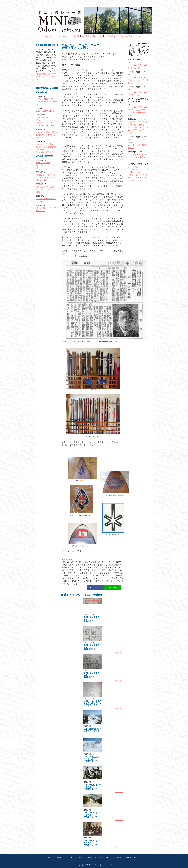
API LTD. (89, 865)
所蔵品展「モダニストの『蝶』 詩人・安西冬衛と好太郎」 (46, 178)
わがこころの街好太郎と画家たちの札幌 (46, 165)
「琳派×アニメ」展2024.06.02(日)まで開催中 (47, 102)
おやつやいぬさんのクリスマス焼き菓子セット (138, 157)
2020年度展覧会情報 (45, 111)
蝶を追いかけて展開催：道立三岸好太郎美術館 (46, 189)
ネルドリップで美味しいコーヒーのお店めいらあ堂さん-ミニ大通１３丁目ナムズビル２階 (138, 127)
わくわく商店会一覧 (71, 36)
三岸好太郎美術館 (127, 36)
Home (45, 36)
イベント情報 (55, 36)
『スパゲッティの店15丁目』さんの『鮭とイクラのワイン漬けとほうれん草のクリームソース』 (138, 175)
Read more (119, 624)
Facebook (96, 588)
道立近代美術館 (111, 36)
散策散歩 (141, 36)
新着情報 (85, 36)
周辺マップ (137, 857)
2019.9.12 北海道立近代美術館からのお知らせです (47, 135)
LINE (114, 588)
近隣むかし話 (97, 36)
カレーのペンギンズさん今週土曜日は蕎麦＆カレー (138, 145)
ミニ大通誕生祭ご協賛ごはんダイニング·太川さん (138, 80)
